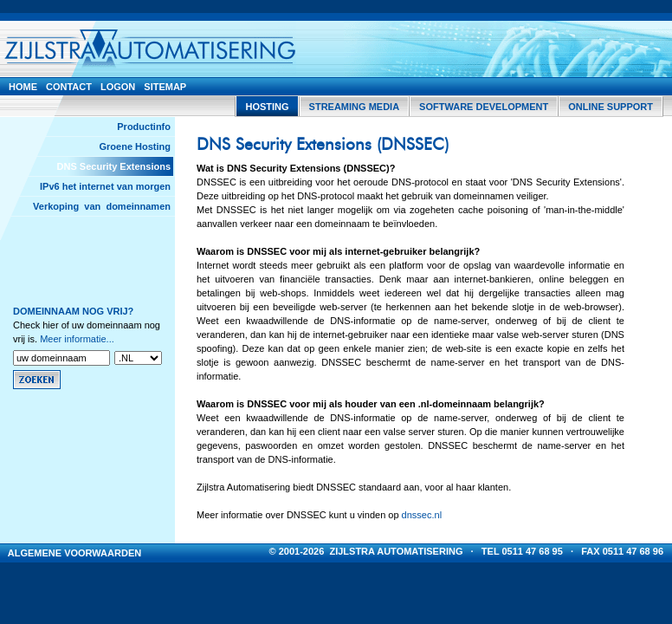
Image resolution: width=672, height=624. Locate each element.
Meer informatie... (77, 339)
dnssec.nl (422, 515)
